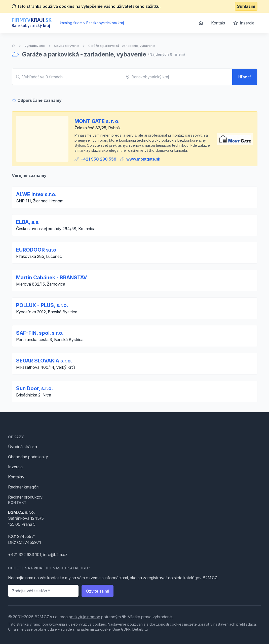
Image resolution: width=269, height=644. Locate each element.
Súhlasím (246, 6)
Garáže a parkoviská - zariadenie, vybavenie (122, 46)
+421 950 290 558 (98, 159)
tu (146, 629)
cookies (99, 624)
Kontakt (218, 23)
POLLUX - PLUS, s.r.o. (42, 305)
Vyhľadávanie (35, 46)
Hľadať (245, 77)
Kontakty (16, 477)
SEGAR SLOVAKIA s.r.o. (44, 361)
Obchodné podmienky (28, 457)
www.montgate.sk (143, 159)
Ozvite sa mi (98, 591)
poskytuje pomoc (84, 617)
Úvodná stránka (23, 447)
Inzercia (244, 23)
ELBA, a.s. (28, 222)
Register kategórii (24, 487)
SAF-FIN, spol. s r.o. (40, 333)
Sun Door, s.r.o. (34, 388)
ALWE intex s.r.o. (36, 194)
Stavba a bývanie (67, 46)
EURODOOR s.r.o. (37, 250)
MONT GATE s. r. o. (97, 121)
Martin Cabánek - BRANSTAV (52, 278)
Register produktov (25, 497)
